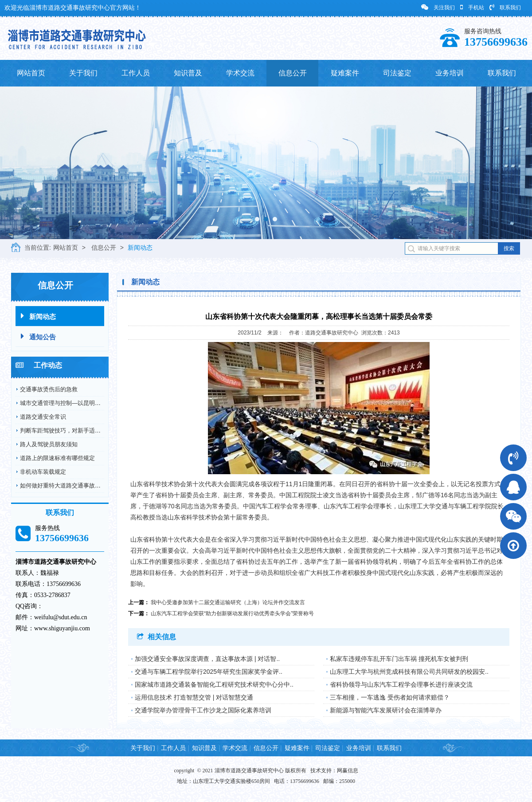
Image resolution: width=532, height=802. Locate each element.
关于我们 (83, 73)
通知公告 (38, 336)
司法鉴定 (397, 73)
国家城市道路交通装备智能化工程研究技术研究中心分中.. (214, 684)
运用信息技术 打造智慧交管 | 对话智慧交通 (194, 697)
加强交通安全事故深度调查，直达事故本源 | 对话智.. (207, 659)
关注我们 (438, 7)
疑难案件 (345, 73)
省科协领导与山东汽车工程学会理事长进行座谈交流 (401, 684)
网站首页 (31, 73)
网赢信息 (348, 771)
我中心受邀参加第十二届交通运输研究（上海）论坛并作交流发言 (228, 602)
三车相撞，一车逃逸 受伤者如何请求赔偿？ (390, 697)
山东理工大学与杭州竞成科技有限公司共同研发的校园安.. (409, 672)
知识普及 (188, 73)
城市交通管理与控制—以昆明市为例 (66, 403)
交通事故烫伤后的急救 (49, 389)
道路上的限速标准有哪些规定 (57, 458)
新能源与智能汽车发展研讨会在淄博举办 (386, 710)
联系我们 (505, 7)
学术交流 (240, 73)
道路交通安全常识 (43, 417)
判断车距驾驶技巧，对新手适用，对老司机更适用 (83, 430)
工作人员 (136, 73)
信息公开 (293, 73)
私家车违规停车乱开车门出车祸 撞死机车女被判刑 (399, 659)
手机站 (472, 7)
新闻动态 (140, 248)
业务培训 (450, 73)
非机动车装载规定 (43, 472)
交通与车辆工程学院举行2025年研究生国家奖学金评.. (209, 672)
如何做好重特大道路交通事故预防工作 (69, 486)
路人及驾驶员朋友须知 (49, 444)
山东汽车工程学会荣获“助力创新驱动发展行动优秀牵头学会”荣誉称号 (232, 613)
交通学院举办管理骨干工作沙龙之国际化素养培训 (203, 710)
